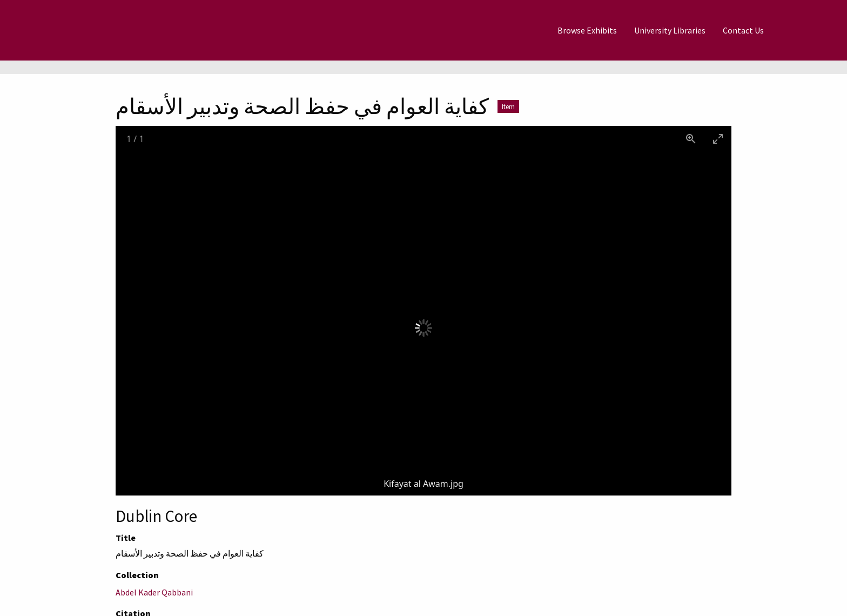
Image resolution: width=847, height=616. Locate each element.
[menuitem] (587, 30)
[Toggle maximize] (718, 139)
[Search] (799, 30)
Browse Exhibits (587, 30)
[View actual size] (691, 139)
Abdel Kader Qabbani (154, 592)
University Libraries (670, 30)
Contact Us (743, 30)
